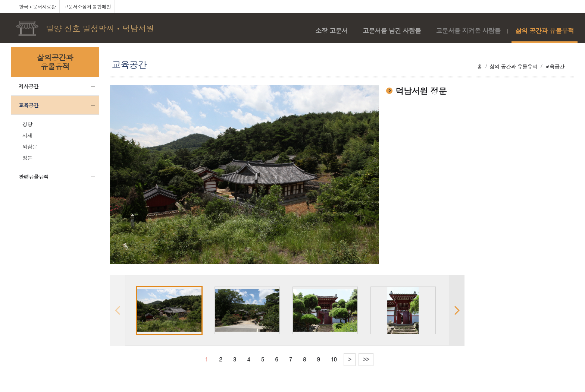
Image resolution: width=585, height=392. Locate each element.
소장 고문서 (331, 31)
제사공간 (29, 86)
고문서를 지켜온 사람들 (468, 31)
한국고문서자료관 (37, 7)
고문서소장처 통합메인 (87, 7)
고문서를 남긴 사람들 (392, 31)
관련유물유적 (34, 177)
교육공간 (29, 105)
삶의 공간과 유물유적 (545, 31)
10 (334, 359)
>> (366, 359)
